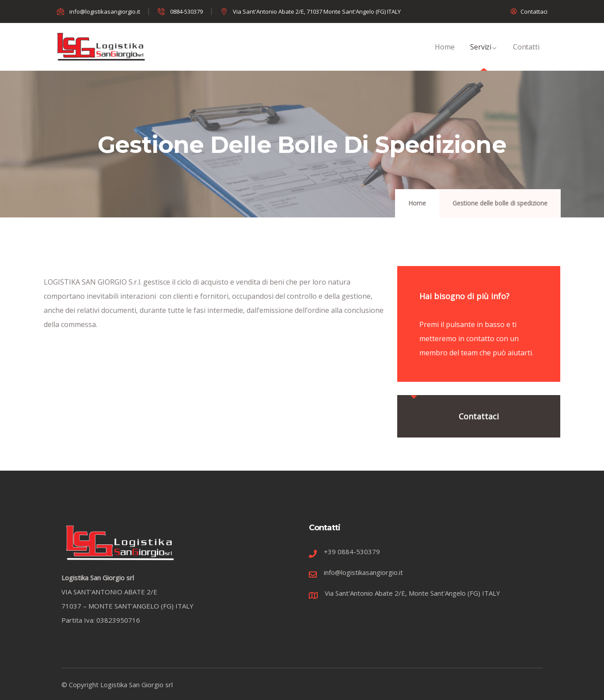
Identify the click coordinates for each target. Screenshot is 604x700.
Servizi (484, 56)
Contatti (526, 56)
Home (444, 56)
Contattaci (479, 416)
